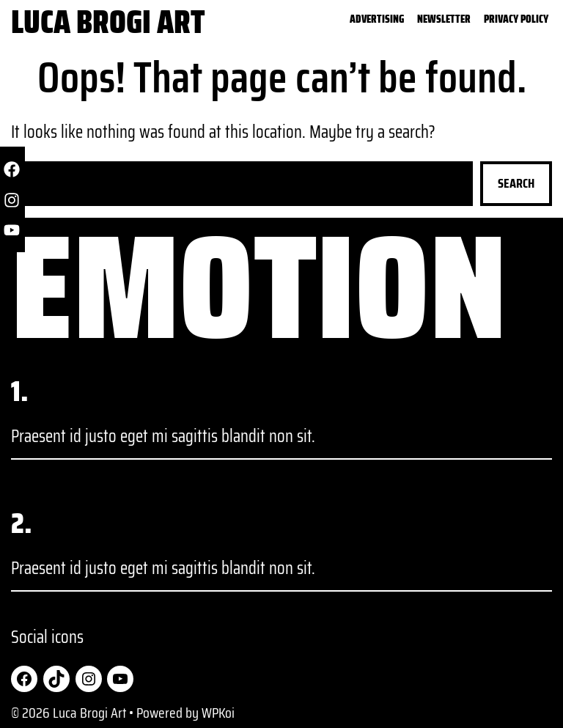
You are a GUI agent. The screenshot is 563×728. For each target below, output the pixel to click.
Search (516, 183)
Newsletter (444, 20)
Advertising (377, 20)
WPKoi (218, 713)
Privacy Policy (516, 20)
